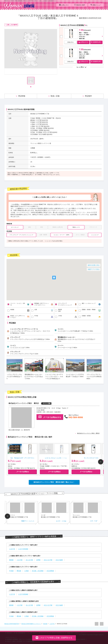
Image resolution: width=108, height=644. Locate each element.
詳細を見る (70, 42)
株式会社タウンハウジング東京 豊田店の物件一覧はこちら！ (54, 482)
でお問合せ (23, 472)
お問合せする (83, 42)
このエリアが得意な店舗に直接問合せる (54, 638)
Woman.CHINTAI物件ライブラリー (31, 624)
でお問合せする (50, 417)
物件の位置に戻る (94, 265)
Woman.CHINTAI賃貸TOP (12, 624)
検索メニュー (96, 5)
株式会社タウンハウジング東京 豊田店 (88, 433)
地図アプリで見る (94, 269)
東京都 (45, 624)
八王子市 (52, 624)
